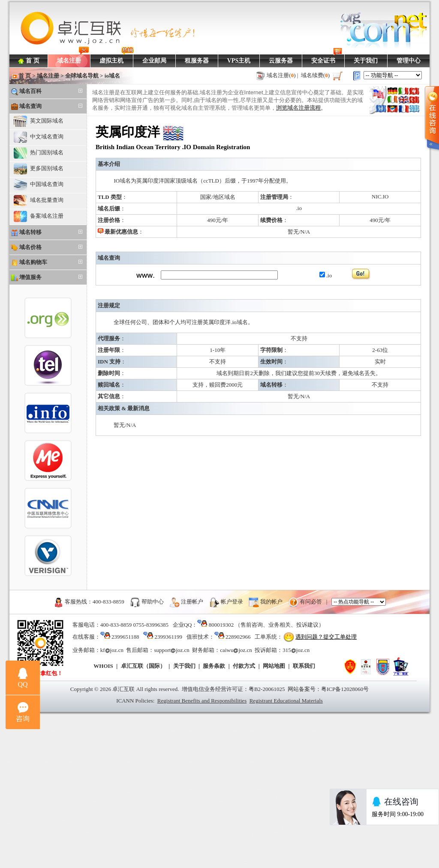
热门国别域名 (39, 153)
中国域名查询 (39, 185)
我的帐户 (271, 602)
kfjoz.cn (112, 650)
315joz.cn (296, 650)
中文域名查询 (39, 137)
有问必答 (311, 602)
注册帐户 (192, 602)
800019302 (221, 625)
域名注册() (281, 75)
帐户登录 (232, 602)
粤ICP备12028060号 (345, 689)
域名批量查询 (39, 201)
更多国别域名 (39, 169)
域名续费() (316, 75)
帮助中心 (153, 602)
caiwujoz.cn (236, 650)
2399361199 (168, 637)
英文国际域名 (39, 121)
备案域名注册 (39, 216)
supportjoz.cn (171, 650)
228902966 (238, 637)
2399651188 (125, 637)
